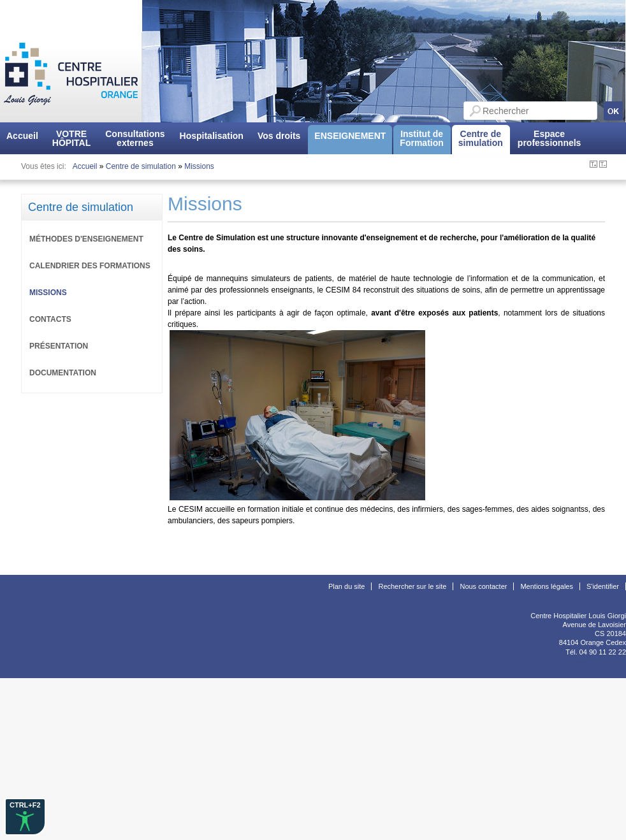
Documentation (63, 373)
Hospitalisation (212, 136)
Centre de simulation (141, 166)
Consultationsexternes (135, 138)
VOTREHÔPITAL (71, 138)
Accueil (22, 136)
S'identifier (603, 586)
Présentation (59, 346)
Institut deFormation (421, 138)
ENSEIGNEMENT (350, 136)
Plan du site (346, 586)
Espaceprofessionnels (550, 138)
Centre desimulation (481, 138)
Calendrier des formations (90, 266)
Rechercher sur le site (412, 586)
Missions (199, 166)
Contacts (50, 319)
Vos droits (279, 136)
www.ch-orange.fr (599, 661)
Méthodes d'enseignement (86, 239)
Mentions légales (547, 586)
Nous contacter (483, 586)
